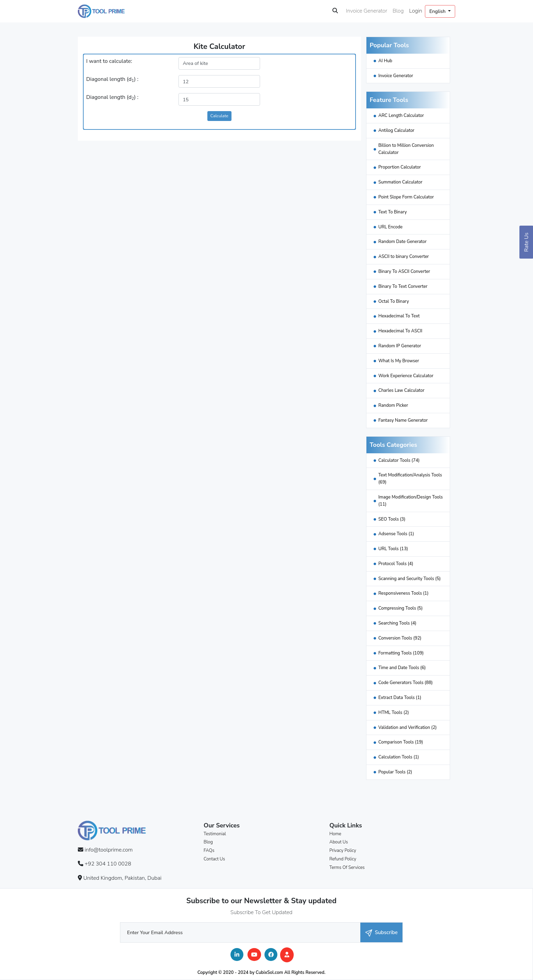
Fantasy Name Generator (403, 420)
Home (335, 834)
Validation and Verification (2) (408, 728)
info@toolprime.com (109, 850)
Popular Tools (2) (395, 772)
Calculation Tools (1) (399, 757)
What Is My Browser (399, 361)
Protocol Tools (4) (396, 564)
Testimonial (215, 834)
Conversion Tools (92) (400, 638)
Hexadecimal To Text (399, 316)
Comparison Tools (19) (401, 742)
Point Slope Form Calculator (406, 197)
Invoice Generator (367, 11)
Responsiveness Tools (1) (403, 593)
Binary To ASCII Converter (404, 272)
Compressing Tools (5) (400, 608)
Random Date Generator (402, 242)
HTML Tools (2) (394, 713)
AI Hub (385, 61)
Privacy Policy (343, 851)
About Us (339, 842)
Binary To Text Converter (403, 286)
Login (416, 11)
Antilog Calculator (396, 130)
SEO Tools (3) (392, 519)
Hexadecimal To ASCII (400, 331)
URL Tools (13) (393, 549)
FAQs (209, 851)
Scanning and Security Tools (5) (409, 579)
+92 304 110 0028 (108, 864)
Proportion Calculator (400, 167)
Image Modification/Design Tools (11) (411, 501)
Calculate (219, 116)
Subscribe (382, 933)
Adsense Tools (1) (396, 534)
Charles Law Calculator (401, 390)
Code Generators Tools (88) (406, 683)
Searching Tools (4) (397, 623)
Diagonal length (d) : (112, 79)
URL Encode (390, 227)
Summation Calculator (400, 182)
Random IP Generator (400, 346)
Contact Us (214, 859)
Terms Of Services (347, 868)
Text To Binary (393, 212)
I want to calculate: (109, 61)
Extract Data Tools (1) (400, 698)
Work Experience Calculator (406, 376)
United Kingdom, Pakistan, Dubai (122, 878)
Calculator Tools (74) (399, 460)
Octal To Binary (394, 301)
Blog (398, 11)
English (438, 11)
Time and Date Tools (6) (402, 668)
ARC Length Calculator (401, 116)
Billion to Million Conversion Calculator (406, 149)
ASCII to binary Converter (404, 257)
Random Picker (393, 405)
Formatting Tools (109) (401, 653)
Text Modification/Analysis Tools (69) (410, 479)
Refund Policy (343, 859)
